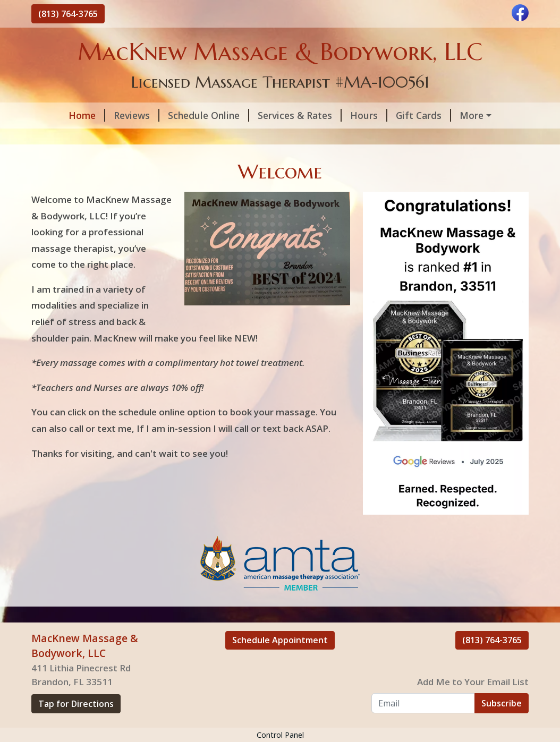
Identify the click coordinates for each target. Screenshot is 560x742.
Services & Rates (271, 115)
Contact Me (66, 138)
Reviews (108, 115)
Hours (340, 115)
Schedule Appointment (280, 663)
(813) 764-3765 (68, 14)
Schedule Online (180, 115)
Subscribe (502, 726)
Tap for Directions (76, 727)
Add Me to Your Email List (473, 705)
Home (58, 115)
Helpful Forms (468, 115)
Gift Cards (395, 115)
